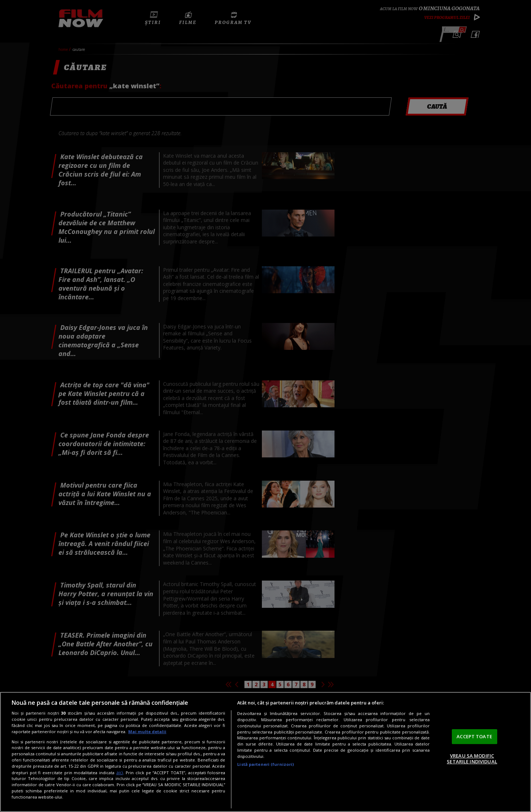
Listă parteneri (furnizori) (265, 764)
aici (120, 773)
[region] (265, 752)
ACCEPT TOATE (474, 736)
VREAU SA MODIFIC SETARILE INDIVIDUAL (472, 759)
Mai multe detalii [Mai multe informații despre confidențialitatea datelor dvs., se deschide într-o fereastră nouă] (147, 732)
